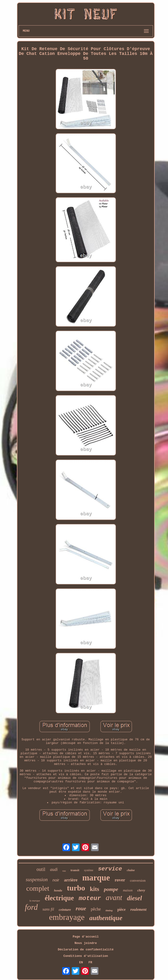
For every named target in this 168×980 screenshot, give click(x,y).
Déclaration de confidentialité (86, 950)
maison (128, 890)
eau (64, 871)
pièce (121, 909)
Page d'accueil (86, 937)
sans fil (48, 909)
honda (58, 890)
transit (75, 870)
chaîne (131, 870)
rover (120, 880)
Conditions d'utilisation (86, 956)
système (89, 870)
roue (81, 909)
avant (114, 898)
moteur (90, 898)
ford (31, 907)
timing (109, 910)
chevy (141, 890)
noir (56, 880)
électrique (59, 898)
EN (81, 962)
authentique (106, 918)
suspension (37, 880)
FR (90, 962)
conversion (138, 880)
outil (41, 869)
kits (94, 889)
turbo (76, 888)
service (110, 869)
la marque (35, 901)
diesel (135, 898)
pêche (96, 909)
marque (96, 878)
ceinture (65, 910)
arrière (71, 880)
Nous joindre (86, 943)
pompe (111, 889)
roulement (138, 909)
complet (38, 888)
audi (54, 869)
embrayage (67, 917)
